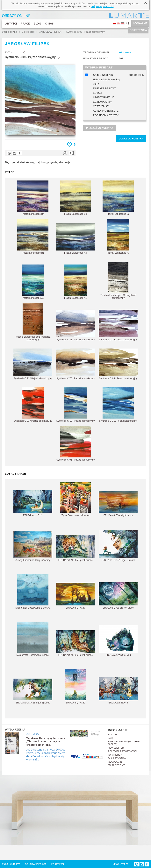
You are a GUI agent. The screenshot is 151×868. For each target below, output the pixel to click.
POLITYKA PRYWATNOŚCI (122, 751)
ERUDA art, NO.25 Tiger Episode (75, 548)
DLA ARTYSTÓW (117, 758)
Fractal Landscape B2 (118, 198)
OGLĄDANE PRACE (36, 864)
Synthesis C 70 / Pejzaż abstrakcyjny (75, 364)
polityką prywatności (102, 6)
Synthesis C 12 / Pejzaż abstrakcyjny (76, 405)
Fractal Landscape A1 (75, 282)
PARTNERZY (115, 755)
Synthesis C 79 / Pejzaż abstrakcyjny (118, 325)
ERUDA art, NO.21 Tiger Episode (118, 546)
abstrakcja (65, 162)
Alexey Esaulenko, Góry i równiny (33, 546)
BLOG (37, 23)
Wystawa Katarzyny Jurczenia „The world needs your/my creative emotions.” (46, 741)
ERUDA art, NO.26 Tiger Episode (75, 643)
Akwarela (125, 52)
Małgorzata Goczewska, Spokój (33, 639)
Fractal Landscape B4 (33, 198)
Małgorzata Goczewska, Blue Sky (33, 592)
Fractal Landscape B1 (33, 237)
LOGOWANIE (140, 23)
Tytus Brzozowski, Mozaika (75, 499)
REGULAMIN (115, 762)
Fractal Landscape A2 (33, 282)
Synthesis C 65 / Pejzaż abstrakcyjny (118, 364)
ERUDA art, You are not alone (118, 596)
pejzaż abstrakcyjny (23, 162)
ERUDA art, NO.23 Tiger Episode (33, 691)
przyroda (52, 162)
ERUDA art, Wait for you (118, 641)
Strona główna (9, 32)
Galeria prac (28, 32)
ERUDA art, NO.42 (33, 504)
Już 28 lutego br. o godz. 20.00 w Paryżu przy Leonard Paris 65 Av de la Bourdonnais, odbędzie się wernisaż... (46, 754)
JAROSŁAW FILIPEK (50, 32)
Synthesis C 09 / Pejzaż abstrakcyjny (86, 32)
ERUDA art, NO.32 (75, 687)
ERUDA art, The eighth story (118, 504)
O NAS (49, 23)
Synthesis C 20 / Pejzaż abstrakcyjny (33, 405)
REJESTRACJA (138, 30)
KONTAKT (113, 735)
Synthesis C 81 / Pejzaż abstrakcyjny (75, 325)
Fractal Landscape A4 (75, 239)
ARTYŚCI (11, 23)
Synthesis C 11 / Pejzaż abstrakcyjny (118, 405)
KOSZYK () (57, 864)
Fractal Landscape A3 (118, 237)
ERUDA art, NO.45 (118, 691)
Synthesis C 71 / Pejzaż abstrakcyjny (33, 364)
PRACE (25, 23)
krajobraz (41, 162)
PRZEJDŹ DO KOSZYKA (100, 128)
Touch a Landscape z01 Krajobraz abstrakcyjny (118, 281)
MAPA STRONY (116, 765)
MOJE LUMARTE (11, 864)
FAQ (110, 738)
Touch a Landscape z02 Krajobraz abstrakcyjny (33, 322)
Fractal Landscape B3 (75, 198)
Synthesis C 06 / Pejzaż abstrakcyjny (76, 444)
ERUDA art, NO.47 (75, 596)
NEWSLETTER (116, 748)
